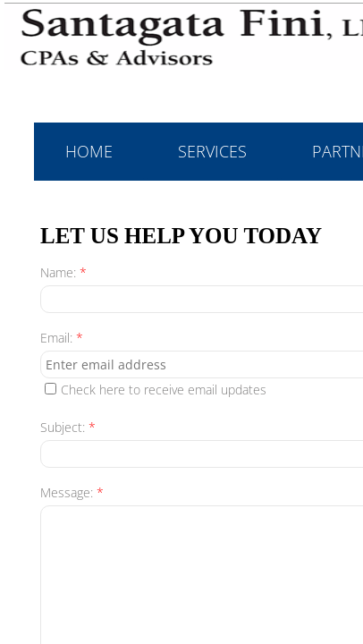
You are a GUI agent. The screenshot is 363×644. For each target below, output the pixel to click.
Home (89, 151)
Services (212, 151)
